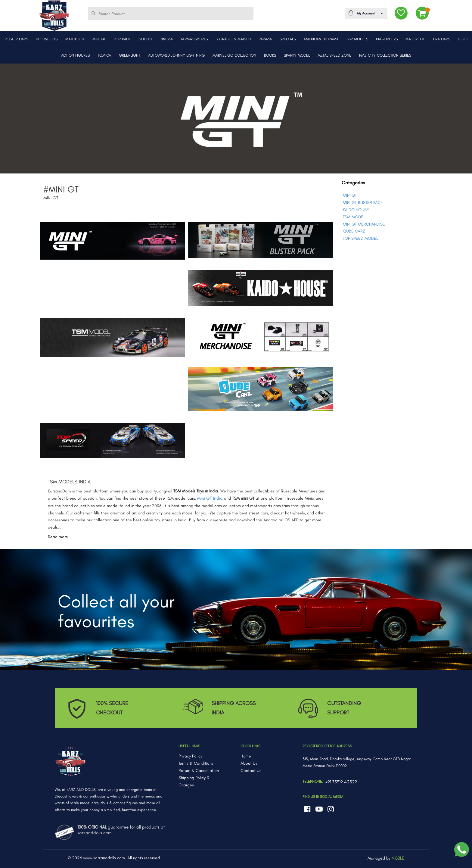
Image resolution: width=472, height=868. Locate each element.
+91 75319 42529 (341, 782)
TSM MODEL (354, 217)
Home (246, 756)
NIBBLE (398, 858)
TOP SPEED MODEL (360, 238)
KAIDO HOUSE (356, 210)
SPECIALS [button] (288, 39)
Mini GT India (210, 498)
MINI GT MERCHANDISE (364, 224)
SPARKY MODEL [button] (297, 55)
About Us (249, 763)
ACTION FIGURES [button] (75, 55)
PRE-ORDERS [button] (387, 39)
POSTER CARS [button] (16, 39)
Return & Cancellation (199, 771)
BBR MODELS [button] (357, 39)
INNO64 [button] (166, 39)
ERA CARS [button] (442, 39)
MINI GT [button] (99, 39)
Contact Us (251, 771)
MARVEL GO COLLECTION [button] (234, 55)
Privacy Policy (190, 756)
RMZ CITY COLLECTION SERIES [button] (385, 55)
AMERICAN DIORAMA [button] (321, 39)
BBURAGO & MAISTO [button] (233, 39)
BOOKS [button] (270, 55)
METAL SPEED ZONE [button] (334, 55)
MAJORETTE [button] (415, 39)
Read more (58, 537)
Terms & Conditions (196, 763)
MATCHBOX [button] (75, 39)
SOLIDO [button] (145, 39)
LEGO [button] (463, 39)
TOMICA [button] (104, 55)
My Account (365, 13)
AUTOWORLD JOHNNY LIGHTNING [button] (176, 55)
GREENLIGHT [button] (130, 55)
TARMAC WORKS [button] (194, 39)
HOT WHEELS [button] (47, 39)
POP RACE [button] (122, 39)
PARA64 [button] (265, 39)
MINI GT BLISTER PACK (363, 203)
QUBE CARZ (354, 231)
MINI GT (350, 195)
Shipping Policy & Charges (194, 781)
